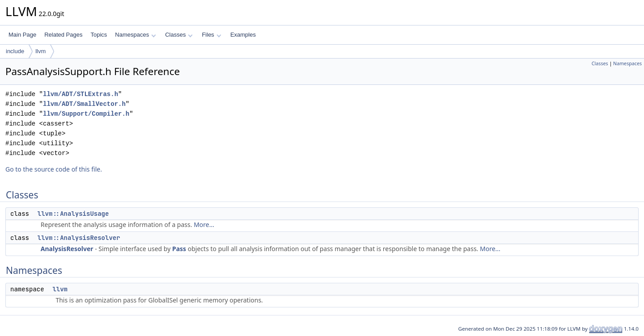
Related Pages (63, 35)
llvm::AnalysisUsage (73, 214)
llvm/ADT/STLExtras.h (80, 94)
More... (204, 225)
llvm (40, 51)
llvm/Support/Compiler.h (86, 114)
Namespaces (135, 35)
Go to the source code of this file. (54, 169)
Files (211, 35)
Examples (243, 35)
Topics (99, 35)
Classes (179, 35)
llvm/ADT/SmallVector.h (84, 104)
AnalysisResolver (67, 249)
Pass (179, 249)
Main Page (22, 35)
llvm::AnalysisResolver (79, 238)
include (15, 51)
